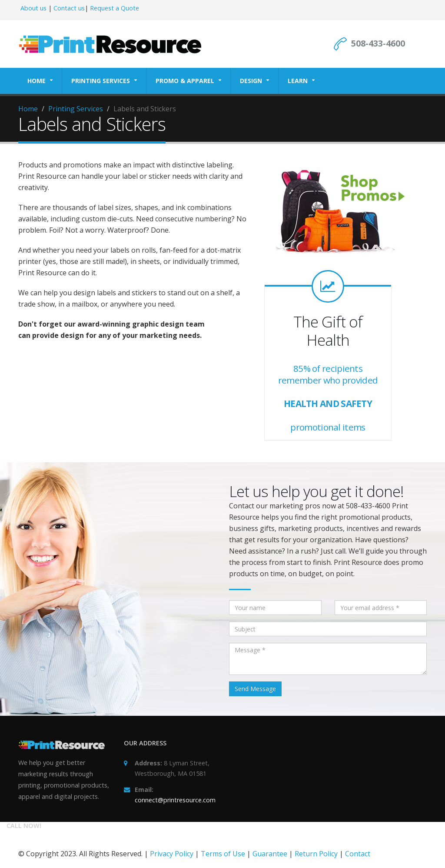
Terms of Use (223, 854)
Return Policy (316, 854)
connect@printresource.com (175, 800)
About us (33, 8)
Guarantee (270, 854)
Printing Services (101, 81)
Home (37, 81)
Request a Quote (115, 8)
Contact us (69, 8)
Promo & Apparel (185, 81)
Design (251, 81)
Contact (358, 854)
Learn (298, 81)
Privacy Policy (172, 854)
